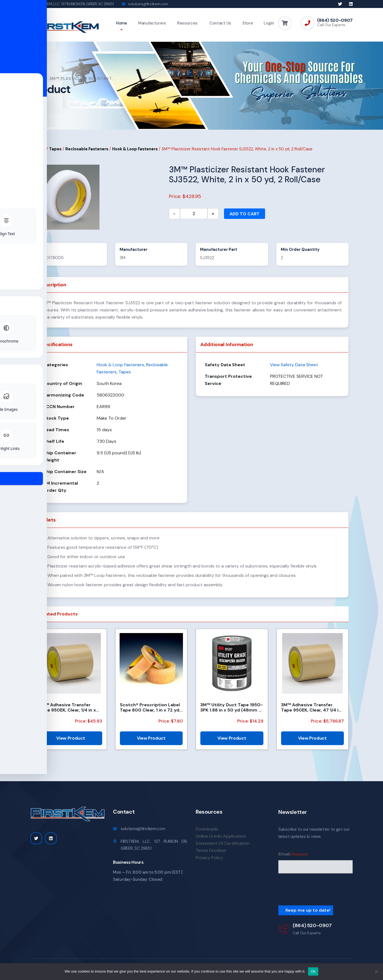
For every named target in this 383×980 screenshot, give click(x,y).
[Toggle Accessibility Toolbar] (13, 477)
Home (122, 23)
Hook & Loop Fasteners (135, 151)
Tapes (55, 151)
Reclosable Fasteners (87, 151)
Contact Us (220, 23)
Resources (187, 23)
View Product (71, 741)
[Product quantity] (194, 216)
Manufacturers (152, 23)
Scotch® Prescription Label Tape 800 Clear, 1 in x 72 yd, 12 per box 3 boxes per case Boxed (150, 710)
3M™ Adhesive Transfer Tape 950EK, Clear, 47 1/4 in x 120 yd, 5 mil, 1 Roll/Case (311, 710)
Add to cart (245, 216)
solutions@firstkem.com (148, 4)
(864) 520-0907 (335, 20)
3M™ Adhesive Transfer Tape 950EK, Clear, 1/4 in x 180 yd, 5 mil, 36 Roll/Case (68, 710)
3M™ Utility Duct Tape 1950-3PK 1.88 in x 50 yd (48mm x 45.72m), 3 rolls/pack (232, 710)
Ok (313, 971)
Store (248, 23)
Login (269, 23)
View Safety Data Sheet (294, 367)
